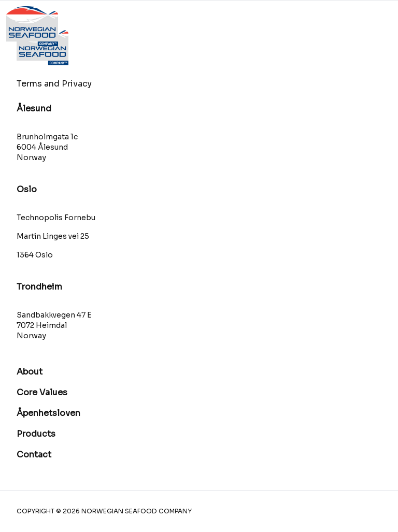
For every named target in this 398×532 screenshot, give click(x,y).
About (30, 372)
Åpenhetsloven (48, 413)
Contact (34, 455)
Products (36, 434)
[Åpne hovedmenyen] (371, 26)
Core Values (42, 392)
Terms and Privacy (54, 84)
